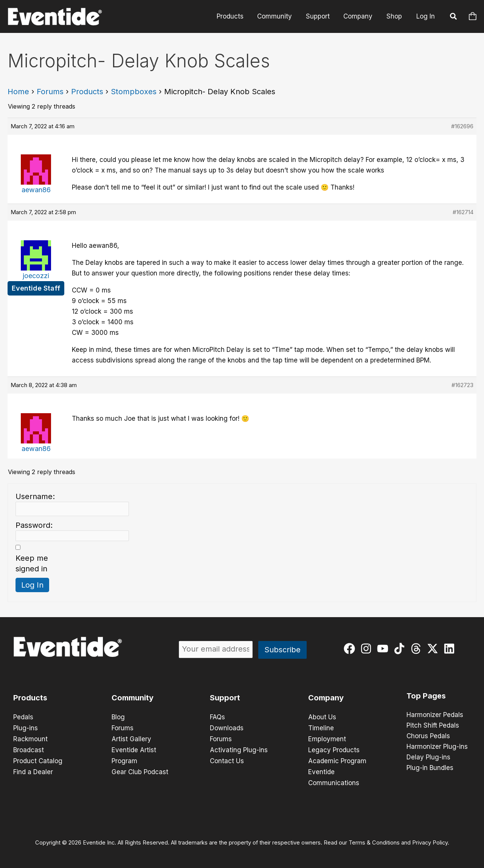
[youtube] (384, 649)
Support (320, 16)
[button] (454, 17)
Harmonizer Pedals (435, 715)
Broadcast (29, 749)
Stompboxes (134, 92)
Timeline (321, 728)
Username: (35, 496)
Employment (327, 738)
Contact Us (227, 759)
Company (359, 16)
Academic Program (337, 759)
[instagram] (368, 649)
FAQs (217, 717)
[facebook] (351, 649)
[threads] (418, 649)
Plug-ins (26, 728)
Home (18, 92)
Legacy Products (334, 749)
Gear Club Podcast (140, 770)
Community (278, 16)
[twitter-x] (434, 649)
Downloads (227, 728)
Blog (118, 717)
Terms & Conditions (374, 840)
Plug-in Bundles (430, 768)
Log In (426, 16)
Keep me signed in (32, 563)
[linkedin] (451, 649)
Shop (395, 16)
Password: (34, 525)
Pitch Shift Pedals (433, 726)
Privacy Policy (430, 840)
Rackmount (30, 738)
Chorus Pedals (428, 736)
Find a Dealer (33, 770)
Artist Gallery (131, 738)
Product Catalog (38, 759)
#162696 (462, 126)
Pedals (23, 717)
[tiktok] (401, 649)
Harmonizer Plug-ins (437, 747)
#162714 (463, 212)
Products (234, 16)
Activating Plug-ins (239, 749)
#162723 (462, 385)
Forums (50, 92)
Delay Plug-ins (428, 758)
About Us (322, 717)
